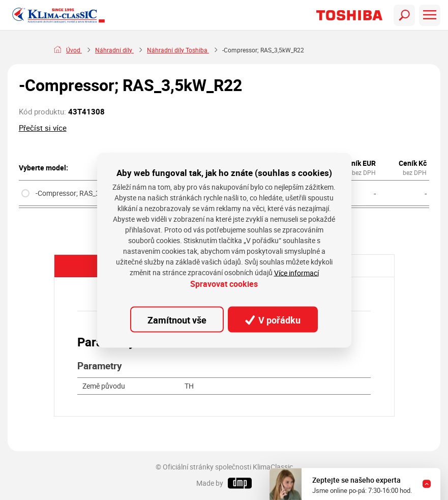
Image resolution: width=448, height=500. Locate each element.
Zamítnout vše (177, 319)
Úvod (74, 50)
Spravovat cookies (224, 284)
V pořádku (273, 319)
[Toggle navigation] (404, 15)
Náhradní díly (114, 50)
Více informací (296, 273)
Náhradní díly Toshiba (178, 50)
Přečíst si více (43, 128)
